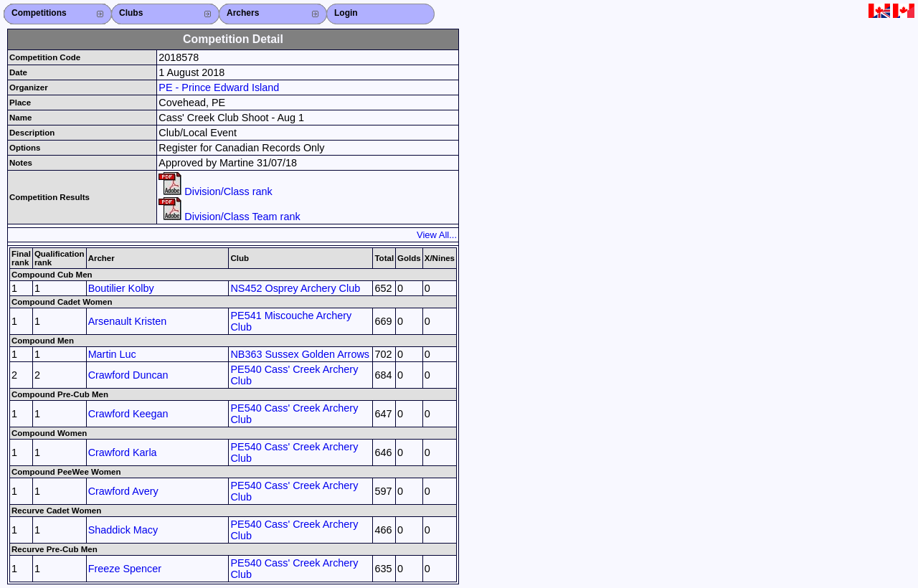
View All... (437, 235)
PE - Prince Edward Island (219, 87)
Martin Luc (112, 354)
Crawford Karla (123, 452)
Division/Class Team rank (229, 217)
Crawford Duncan (128, 375)
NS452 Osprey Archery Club (295, 288)
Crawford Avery (123, 491)
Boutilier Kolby (121, 288)
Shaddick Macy (123, 530)
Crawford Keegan (128, 414)
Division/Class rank (215, 191)
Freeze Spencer (125, 569)
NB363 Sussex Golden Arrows (300, 354)
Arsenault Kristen (128, 321)
